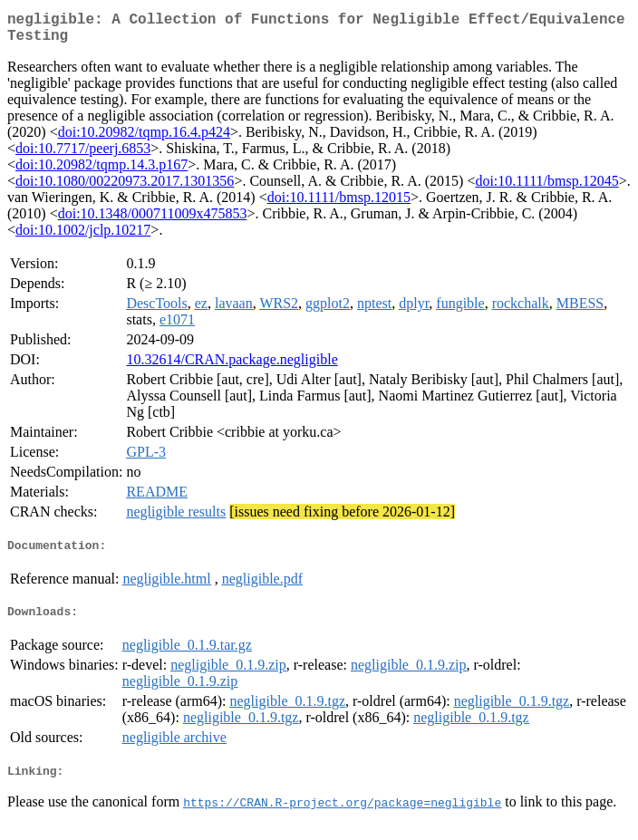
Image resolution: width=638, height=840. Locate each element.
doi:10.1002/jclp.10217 (83, 237)
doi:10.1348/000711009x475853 (153, 221)
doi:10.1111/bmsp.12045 (546, 188)
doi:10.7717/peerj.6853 (83, 155)
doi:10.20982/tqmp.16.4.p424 (144, 139)
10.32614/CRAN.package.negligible (232, 367)
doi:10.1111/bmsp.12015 (339, 204)
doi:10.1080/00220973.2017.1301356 (125, 188)
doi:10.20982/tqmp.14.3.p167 (101, 172)
